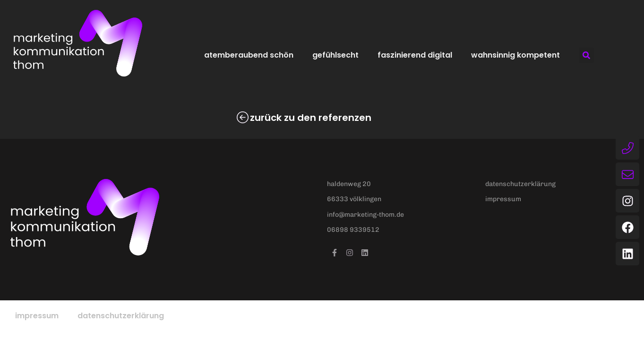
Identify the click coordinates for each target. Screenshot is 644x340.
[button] (586, 55)
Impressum (37, 316)
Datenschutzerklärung (121, 316)
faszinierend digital (415, 55)
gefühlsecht (335, 55)
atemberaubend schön (249, 55)
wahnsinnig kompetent (515, 55)
